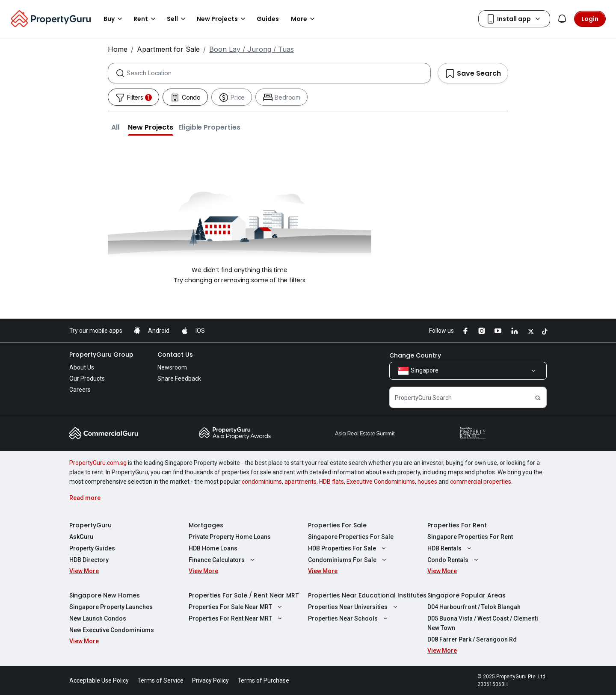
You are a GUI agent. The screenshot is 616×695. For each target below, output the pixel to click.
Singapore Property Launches (111, 607)
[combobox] (278, 73)
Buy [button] (114, 19)
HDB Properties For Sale (348, 548)
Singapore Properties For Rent (470, 537)
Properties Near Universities (354, 607)
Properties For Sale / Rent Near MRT (244, 595)
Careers (80, 390)
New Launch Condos (98, 618)
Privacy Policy (210, 680)
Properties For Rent (457, 525)
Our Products (87, 379)
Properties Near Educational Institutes (367, 595)
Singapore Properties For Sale (351, 537)
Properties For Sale (337, 525)
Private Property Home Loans (230, 537)
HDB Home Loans (213, 548)
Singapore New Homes (105, 595)
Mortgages (206, 525)
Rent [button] (146, 19)
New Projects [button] (222, 19)
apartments (301, 482)
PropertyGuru (90, 525)
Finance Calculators (223, 560)
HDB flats (332, 482)
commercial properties (481, 482)
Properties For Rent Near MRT (236, 618)
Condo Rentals (454, 560)
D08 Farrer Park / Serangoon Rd (472, 639)
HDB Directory (89, 560)
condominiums (262, 482)
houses (427, 482)
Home (118, 49)
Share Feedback (179, 379)
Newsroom (172, 367)
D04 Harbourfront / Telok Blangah (474, 607)
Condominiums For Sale (348, 560)
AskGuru (81, 537)
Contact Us (175, 355)
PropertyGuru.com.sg (98, 463)
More (304, 19)
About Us (82, 367)
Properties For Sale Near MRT (236, 607)
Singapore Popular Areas (466, 595)
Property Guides (92, 548)
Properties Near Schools (349, 618)
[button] (115, 127)
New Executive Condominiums (112, 630)
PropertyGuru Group (101, 355)
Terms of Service (160, 680)
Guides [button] (268, 19)
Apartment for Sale (168, 49)
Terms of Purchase (263, 680)
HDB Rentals (450, 548)
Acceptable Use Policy (99, 680)
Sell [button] (178, 19)
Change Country (415, 355)
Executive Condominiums (381, 482)
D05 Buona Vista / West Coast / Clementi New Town (483, 623)
